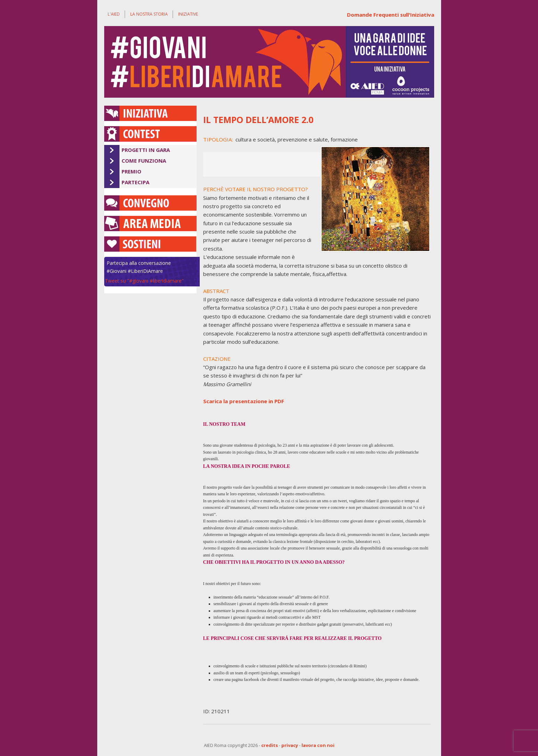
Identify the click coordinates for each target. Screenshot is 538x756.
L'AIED (114, 14)
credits (270, 745)
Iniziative (188, 14)
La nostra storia (149, 14)
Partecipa (135, 182)
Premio (131, 171)
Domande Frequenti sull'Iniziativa (391, 15)
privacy (290, 745)
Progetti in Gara (146, 150)
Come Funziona (144, 161)
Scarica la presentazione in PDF (244, 401)
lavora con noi (318, 745)
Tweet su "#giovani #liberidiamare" (144, 281)
